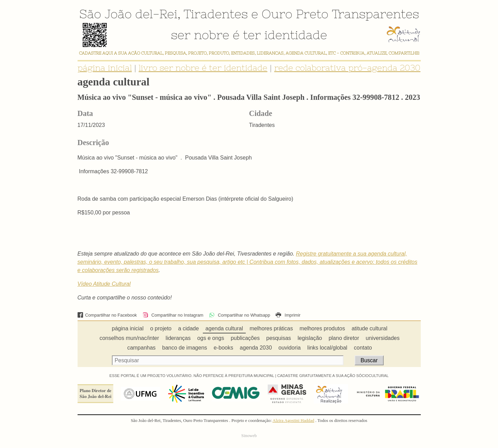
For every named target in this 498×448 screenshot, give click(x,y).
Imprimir (288, 315)
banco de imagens (185, 348)
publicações (245, 338)
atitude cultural (369, 328)
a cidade (189, 328)
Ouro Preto (295, 14)
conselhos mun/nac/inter (129, 338)
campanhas (142, 348)
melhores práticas (271, 328)
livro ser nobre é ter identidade (203, 68)
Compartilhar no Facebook (107, 315)
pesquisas (279, 338)
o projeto (161, 328)
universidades (383, 338)
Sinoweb (249, 436)
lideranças (178, 338)
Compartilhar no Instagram (173, 315)
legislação (310, 338)
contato (363, 348)
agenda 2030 (256, 348)
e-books (224, 348)
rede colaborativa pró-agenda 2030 (347, 68)
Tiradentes (216, 14)
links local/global (327, 348)
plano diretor (344, 338)
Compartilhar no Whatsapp (240, 315)
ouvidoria (289, 348)
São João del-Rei (128, 14)
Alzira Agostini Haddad (293, 421)
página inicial (105, 68)
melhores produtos (322, 328)
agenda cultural (224, 328)
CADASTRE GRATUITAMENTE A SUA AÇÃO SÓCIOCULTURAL (333, 376)
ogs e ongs (211, 338)
